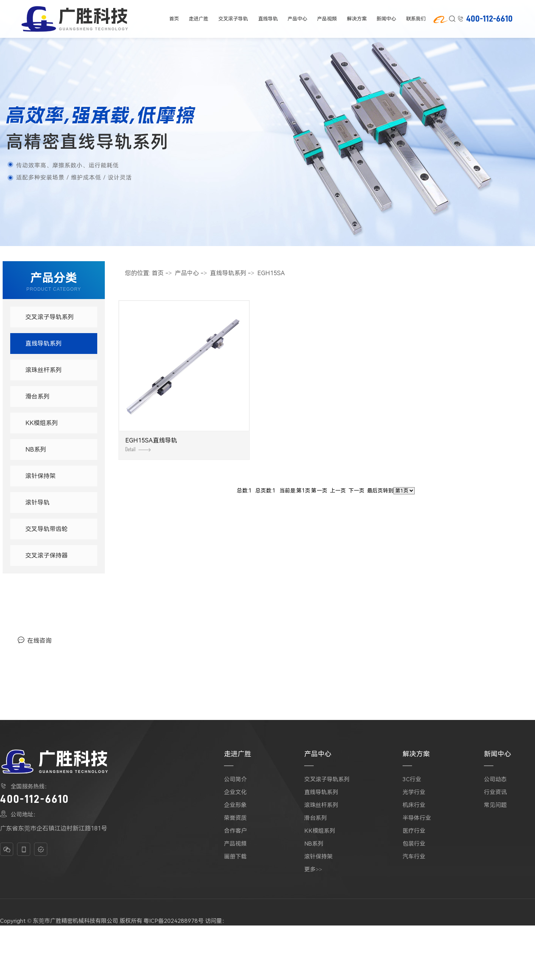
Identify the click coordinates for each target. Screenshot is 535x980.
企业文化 (235, 792)
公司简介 (235, 779)
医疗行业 (414, 831)
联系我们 (417, 19)
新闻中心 (387, 19)
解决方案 (357, 19)
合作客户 (235, 831)
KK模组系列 (42, 423)
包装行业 (414, 844)
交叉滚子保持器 (47, 555)
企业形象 (235, 805)
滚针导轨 (37, 502)
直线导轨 (267, 19)
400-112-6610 (489, 19)
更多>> (313, 869)
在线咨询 (34, 640)
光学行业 (414, 792)
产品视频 (327, 19)
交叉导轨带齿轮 (47, 529)
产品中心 (297, 19)
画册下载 (235, 857)
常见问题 (495, 805)
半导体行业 (417, 818)
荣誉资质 (235, 818)
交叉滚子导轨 (233, 19)
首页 (174, 19)
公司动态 (495, 779)
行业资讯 (495, 792)
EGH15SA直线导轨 (151, 444)
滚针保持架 (40, 476)
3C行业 (412, 779)
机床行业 (414, 805)
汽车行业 (414, 857)
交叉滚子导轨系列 (50, 317)
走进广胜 (199, 19)
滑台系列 (37, 397)
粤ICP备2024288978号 (173, 921)
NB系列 (36, 449)
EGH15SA (271, 273)
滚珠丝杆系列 (44, 370)
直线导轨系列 (44, 344)
